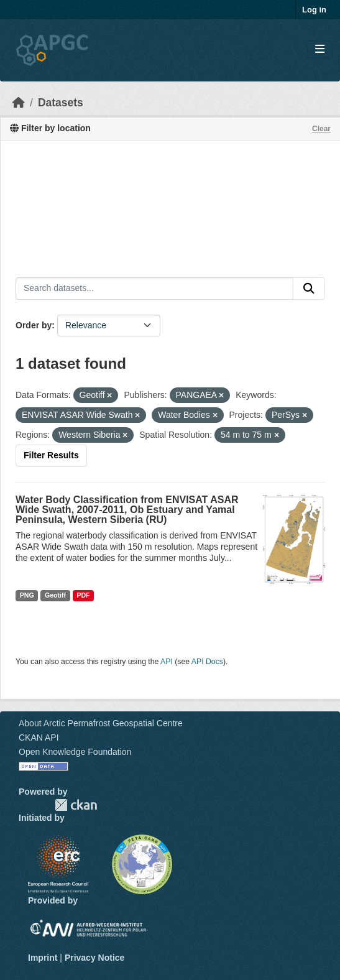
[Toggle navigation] (320, 49)
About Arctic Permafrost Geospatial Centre (101, 723)
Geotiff (55, 595)
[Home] (19, 103)
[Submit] (309, 289)
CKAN (76, 805)
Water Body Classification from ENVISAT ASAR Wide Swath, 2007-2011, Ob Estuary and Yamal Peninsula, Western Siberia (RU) (127, 510)
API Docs (207, 662)
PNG (27, 595)
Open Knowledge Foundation (75, 752)
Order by (34, 325)
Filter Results (51, 455)
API (167, 662)
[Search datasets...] (154, 289)
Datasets (61, 103)
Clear (321, 129)
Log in (314, 10)
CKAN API (39, 737)
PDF (83, 595)
